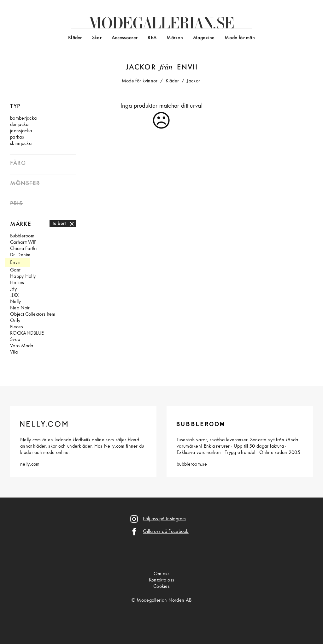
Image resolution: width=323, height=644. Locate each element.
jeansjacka (21, 131)
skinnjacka (21, 144)
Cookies (161, 587)
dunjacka (19, 125)
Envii (188, 68)
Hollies (17, 283)
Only (15, 321)
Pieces (17, 327)
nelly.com (30, 464)
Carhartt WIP (23, 242)
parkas (17, 137)
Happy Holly (23, 277)
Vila (14, 352)
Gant (15, 270)
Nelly (16, 302)
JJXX (14, 295)
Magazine (204, 38)
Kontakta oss (162, 580)
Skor (97, 38)
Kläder (75, 38)
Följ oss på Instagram (164, 519)
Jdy (13, 289)
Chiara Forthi (23, 249)
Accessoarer (125, 38)
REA (152, 38)
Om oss (161, 574)
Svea (15, 340)
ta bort (59, 224)
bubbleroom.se (192, 464)
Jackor (141, 68)
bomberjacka (23, 118)
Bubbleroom (22, 236)
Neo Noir (20, 308)
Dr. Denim (20, 255)
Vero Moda (22, 346)
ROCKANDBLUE (27, 333)
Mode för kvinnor (140, 81)
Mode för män (240, 38)
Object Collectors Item (33, 314)
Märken (175, 38)
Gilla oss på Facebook (166, 532)
